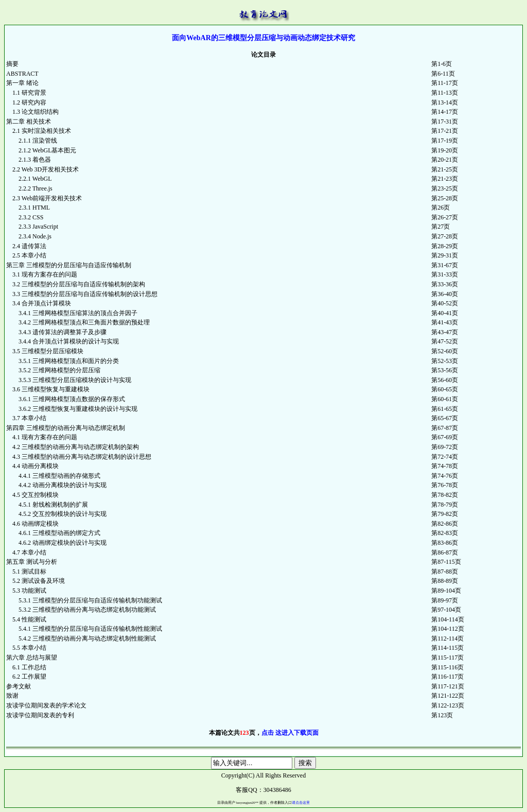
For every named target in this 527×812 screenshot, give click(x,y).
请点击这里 (301, 802)
